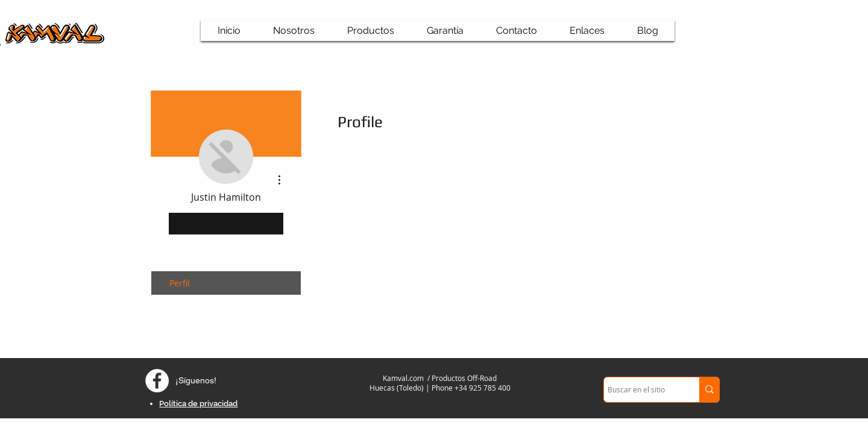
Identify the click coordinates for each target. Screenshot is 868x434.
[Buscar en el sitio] (641, 390)
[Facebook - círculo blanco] (157, 381)
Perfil (180, 283)
